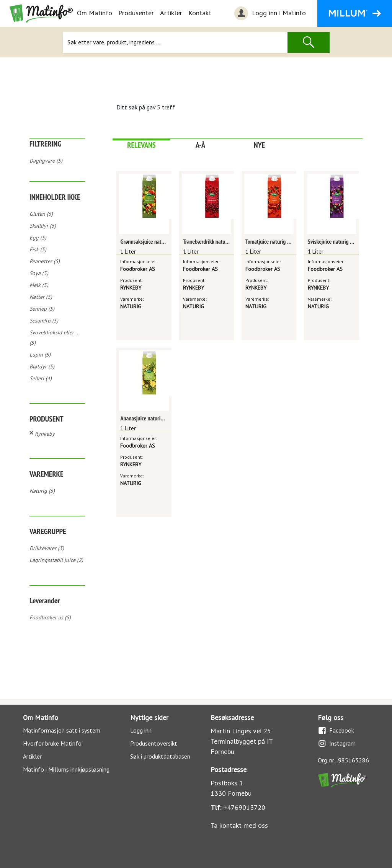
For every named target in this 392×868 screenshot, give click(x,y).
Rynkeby (45, 434)
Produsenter (136, 13)
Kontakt (200, 13)
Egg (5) (38, 238)
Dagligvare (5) (46, 161)
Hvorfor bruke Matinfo (52, 743)
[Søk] (175, 42)
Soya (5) (39, 273)
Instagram (337, 743)
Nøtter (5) (41, 297)
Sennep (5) (42, 309)
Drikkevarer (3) (47, 548)
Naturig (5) (42, 491)
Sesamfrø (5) (44, 321)
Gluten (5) (41, 214)
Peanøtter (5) (45, 261)
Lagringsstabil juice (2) (56, 560)
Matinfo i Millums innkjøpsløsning (66, 769)
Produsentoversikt (154, 743)
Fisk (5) (38, 249)
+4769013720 (244, 807)
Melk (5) (39, 285)
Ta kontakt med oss (239, 825)
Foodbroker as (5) (50, 617)
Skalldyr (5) (43, 226)
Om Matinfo (95, 13)
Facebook (336, 730)
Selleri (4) (41, 378)
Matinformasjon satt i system (62, 730)
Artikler (171, 13)
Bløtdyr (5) (42, 366)
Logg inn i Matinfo (269, 13)
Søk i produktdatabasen (160, 756)
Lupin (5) (40, 355)
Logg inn (141, 730)
